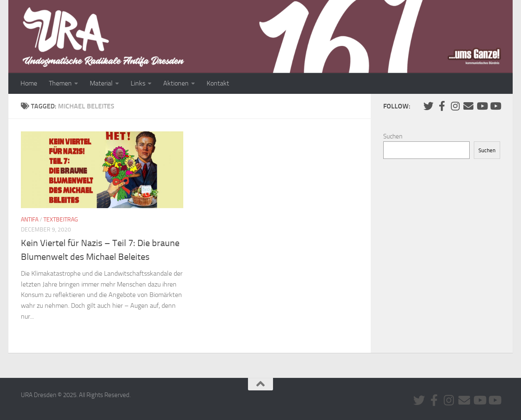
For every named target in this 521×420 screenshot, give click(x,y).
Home (29, 83)
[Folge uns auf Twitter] (428, 106)
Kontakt (218, 83)
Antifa (30, 220)
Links (138, 83)
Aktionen (176, 83)
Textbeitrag (61, 220)
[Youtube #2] (495, 106)
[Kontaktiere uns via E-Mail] (468, 106)
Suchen (393, 136)
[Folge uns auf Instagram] (455, 106)
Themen (60, 83)
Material (101, 83)
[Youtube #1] (482, 106)
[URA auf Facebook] (442, 106)
